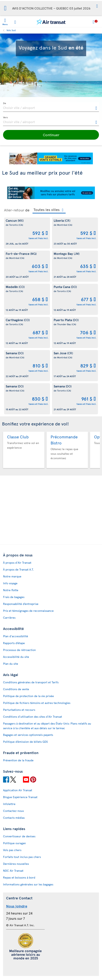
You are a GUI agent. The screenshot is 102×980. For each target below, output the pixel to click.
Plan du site (11, 664)
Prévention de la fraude (18, 760)
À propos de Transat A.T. (18, 569)
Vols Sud (11, 30)
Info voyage (10, 583)
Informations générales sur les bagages (28, 884)
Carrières (9, 618)
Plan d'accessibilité (16, 636)
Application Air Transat (18, 790)
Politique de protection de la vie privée (28, 696)
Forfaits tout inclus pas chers (22, 857)
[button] (97, 6)
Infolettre (9, 804)
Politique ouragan (14, 843)
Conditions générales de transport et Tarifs (31, 682)
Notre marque (12, 576)
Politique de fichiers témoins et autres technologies (37, 703)
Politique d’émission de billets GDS (25, 742)
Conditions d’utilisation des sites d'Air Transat (33, 717)
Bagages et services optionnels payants (28, 735)
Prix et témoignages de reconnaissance (28, 611)
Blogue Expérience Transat (20, 797)
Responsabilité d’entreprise (21, 604)
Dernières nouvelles (16, 864)
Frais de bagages (14, 597)
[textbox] (51, 107)
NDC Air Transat (13, 871)
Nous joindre (17, 906)
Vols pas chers (12, 850)
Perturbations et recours (19, 710)
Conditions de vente (16, 689)
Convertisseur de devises (19, 836)
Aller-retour (14, 210)
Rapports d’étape (14, 643)
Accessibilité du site (16, 657)
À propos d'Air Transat (17, 563)
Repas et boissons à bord (19, 877)
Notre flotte (11, 590)
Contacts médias (14, 818)
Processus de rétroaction (19, 650)
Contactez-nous (13, 811)
